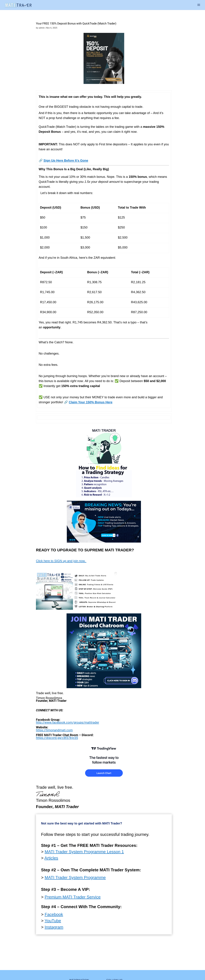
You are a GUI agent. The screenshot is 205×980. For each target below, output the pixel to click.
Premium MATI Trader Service (73, 897)
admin (42, 28)
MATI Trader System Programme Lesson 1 (84, 852)
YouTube (53, 921)
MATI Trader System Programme (75, 877)
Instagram (54, 927)
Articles (51, 858)
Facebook (54, 914)
